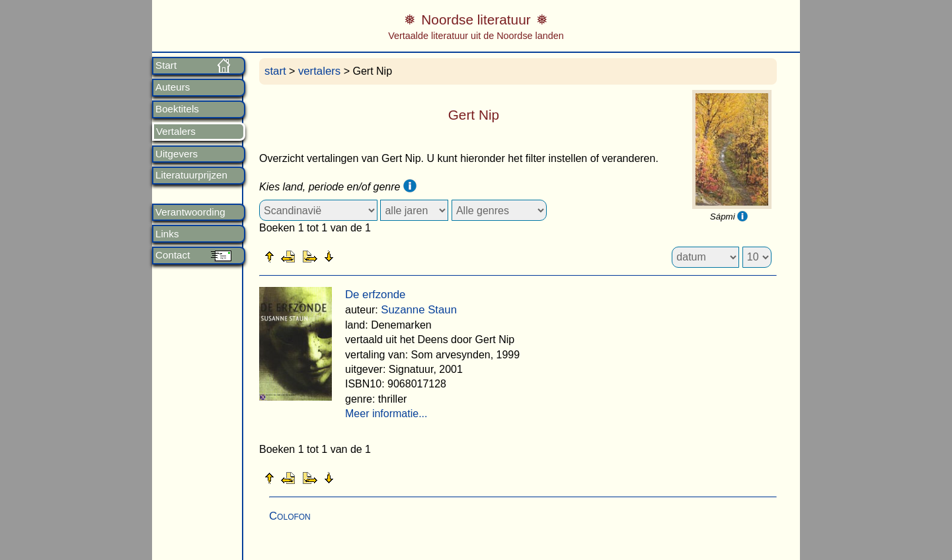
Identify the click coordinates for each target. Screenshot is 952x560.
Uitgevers (177, 154)
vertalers (319, 71)
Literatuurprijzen (191, 175)
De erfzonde (375, 295)
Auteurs (173, 87)
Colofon (290, 516)
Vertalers (176, 132)
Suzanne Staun (419, 310)
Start (166, 65)
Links (167, 234)
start (275, 71)
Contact (173, 255)
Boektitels (177, 109)
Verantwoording (190, 212)
